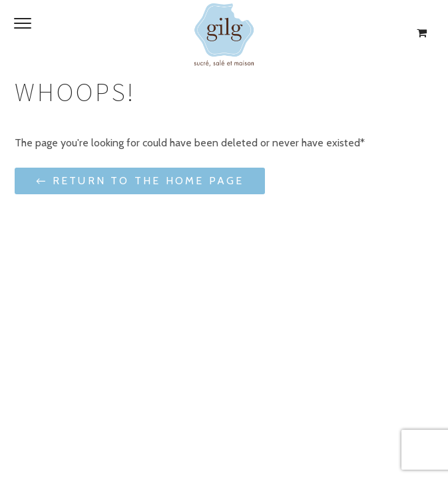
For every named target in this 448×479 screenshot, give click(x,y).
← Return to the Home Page (140, 181)
